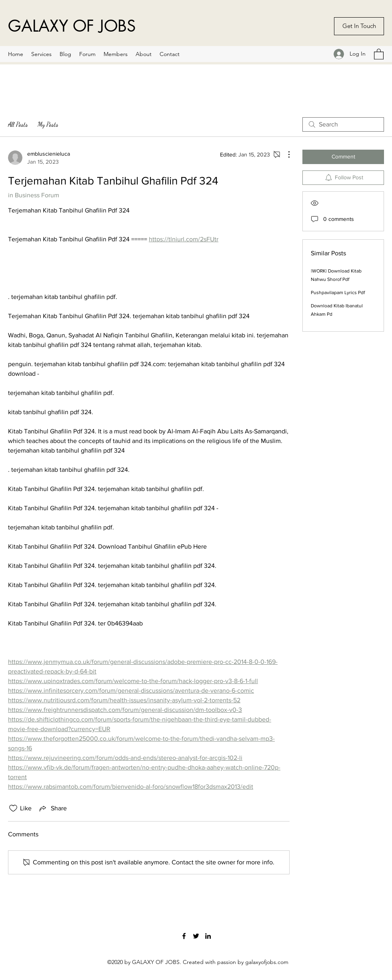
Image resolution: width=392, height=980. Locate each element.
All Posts (18, 124)
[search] (343, 124)
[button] (379, 54)
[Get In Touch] (359, 26)
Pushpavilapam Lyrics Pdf (338, 293)
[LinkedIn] (208, 936)
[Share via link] (52, 808)
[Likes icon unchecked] (13, 808)
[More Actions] (285, 154)
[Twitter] (196, 936)
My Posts (48, 124)
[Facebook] (184, 936)
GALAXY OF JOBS (72, 26)
